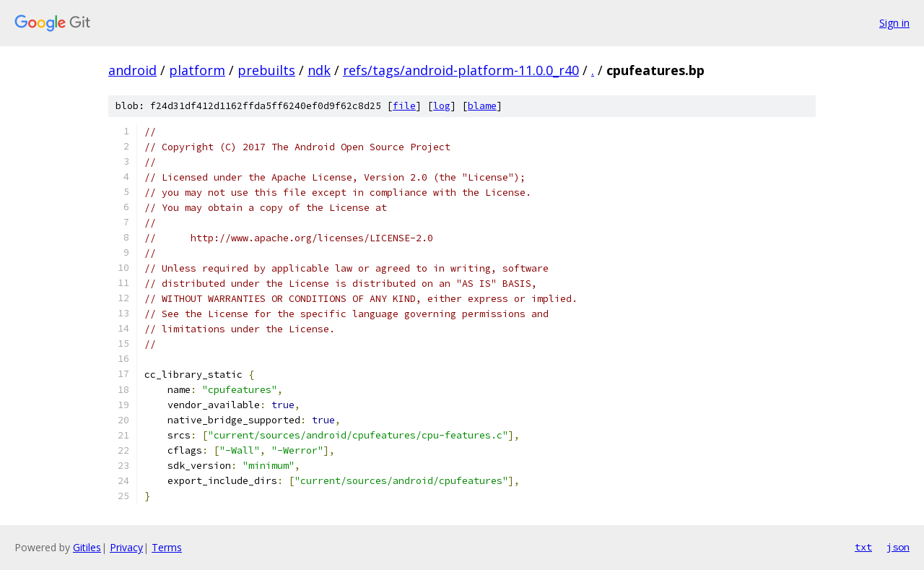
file (404, 106)
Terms (167, 547)
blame (482, 106)
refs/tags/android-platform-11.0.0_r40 (461, 70)
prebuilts (266, 70)
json (898, 547)
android (132, 70)
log (442, 106)
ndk (319, 70)
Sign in (894, 23)
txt (863, 547)
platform (197, 70)
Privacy (126, 547)
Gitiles (87, 547)
